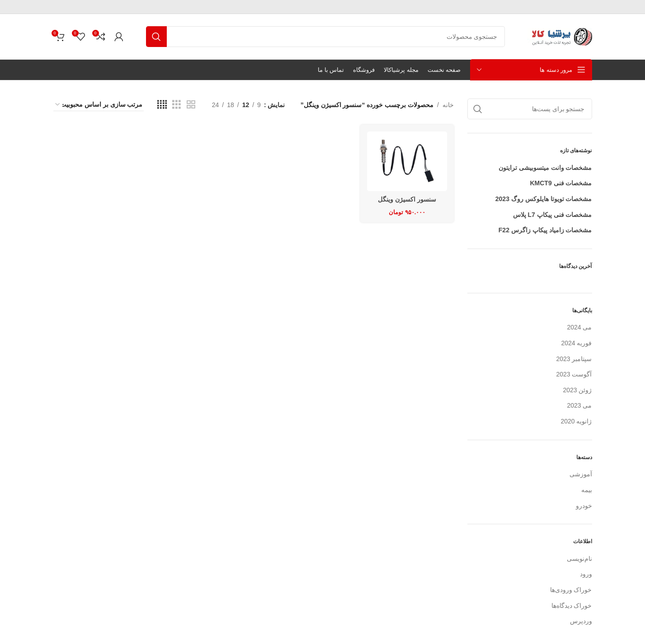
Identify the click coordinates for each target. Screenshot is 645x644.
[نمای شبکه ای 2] (191, 105)
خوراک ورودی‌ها (571, 590)
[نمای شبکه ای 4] (162, 105)
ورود (586, 574)
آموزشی (581, 474)
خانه (448, 105)
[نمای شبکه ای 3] (177, 105)
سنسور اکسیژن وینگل (407, 199)
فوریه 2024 (576, 343)
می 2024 (579, 327)
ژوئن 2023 (577, 390)
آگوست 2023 (574, 374)
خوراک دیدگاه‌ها (572, 606)
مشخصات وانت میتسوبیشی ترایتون (545, 168)
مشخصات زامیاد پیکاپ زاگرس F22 (545, 230)
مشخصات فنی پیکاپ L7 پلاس (553, 215)
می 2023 (579, 405)
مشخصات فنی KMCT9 (561, 183)
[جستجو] (325, 37)
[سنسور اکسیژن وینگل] (407, 161)
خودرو (584, 506)
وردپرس (581, 621)
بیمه (587, 490)
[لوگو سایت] (560, 36)
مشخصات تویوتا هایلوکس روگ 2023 (544, 199)
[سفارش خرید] (99, 105)
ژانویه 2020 (576, 421)
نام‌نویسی (579, 559)
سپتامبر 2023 (574, 359)
